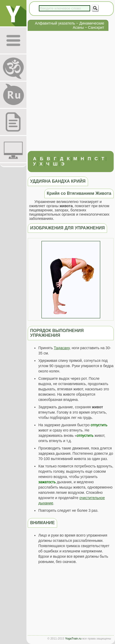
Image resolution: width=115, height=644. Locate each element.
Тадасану (62, 348)
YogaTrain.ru (73, 638)
